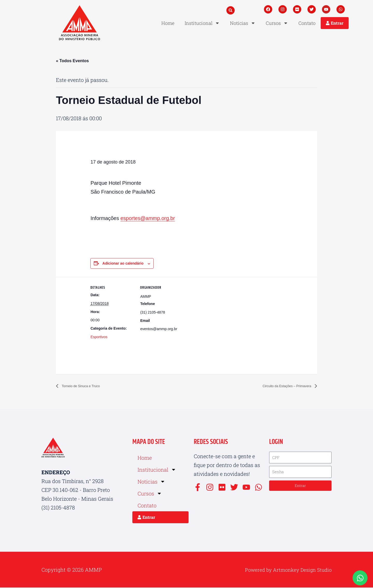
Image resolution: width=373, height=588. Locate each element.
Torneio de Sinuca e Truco (85, 387)
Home (168, 23)
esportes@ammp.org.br (148, 219)
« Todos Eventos (72, 61)
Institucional (202, 23)
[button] (231, 10)
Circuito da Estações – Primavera (281, 387)
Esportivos (99, 337)
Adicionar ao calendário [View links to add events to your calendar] (123, 264)
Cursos (277, 23)
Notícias (243, 23)
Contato (307, 23)
